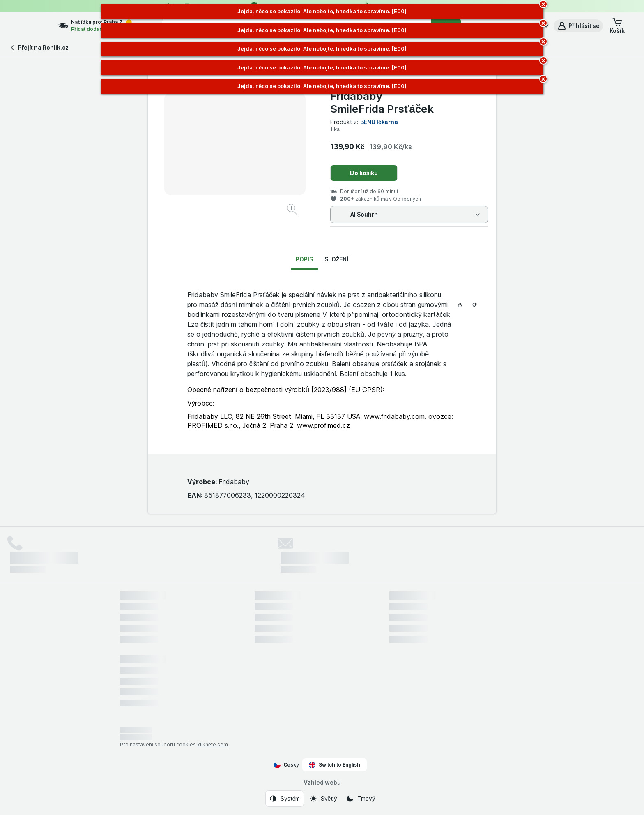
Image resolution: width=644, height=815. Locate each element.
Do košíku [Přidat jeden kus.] (364, 173)
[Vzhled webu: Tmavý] (360, 799)
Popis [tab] (304, 259)
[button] (578, 26)
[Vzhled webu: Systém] (285, 799)
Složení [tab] (336, 259)
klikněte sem (213, 745)
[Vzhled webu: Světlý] (323, 799)
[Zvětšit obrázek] (293, 211)
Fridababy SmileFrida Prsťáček (382, 102)
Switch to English (335, 765)
